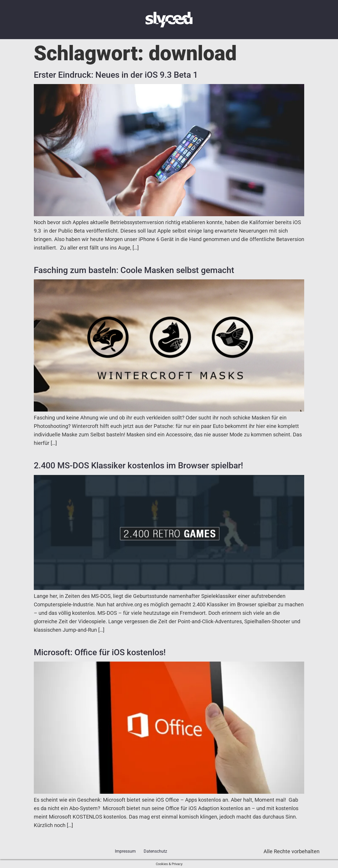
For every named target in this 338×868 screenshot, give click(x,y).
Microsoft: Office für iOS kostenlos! (100, 652)
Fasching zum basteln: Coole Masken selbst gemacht (134, 270)
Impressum (125, 851)
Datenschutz (155, 851)
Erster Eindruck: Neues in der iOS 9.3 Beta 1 (116, 75)
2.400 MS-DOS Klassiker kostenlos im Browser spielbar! (138, 465)
